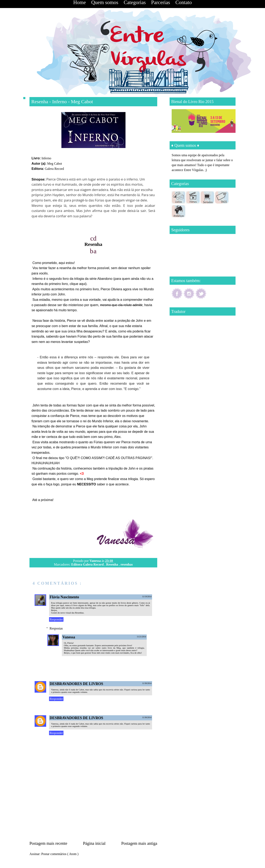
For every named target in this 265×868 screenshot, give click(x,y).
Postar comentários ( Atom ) (60, 854)
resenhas (127, 564)
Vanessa (96, 561)
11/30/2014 (147, 683)
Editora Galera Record (88, 564)
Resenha (113, 564)
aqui (82, 284)
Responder (56, 619)
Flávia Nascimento (64, 597)
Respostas (56, 628)
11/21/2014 (141, 637)
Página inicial (94, 843)
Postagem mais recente (48, 843)
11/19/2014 (147, 597)
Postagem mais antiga (139, 843)
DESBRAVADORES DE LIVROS (76, 684)
